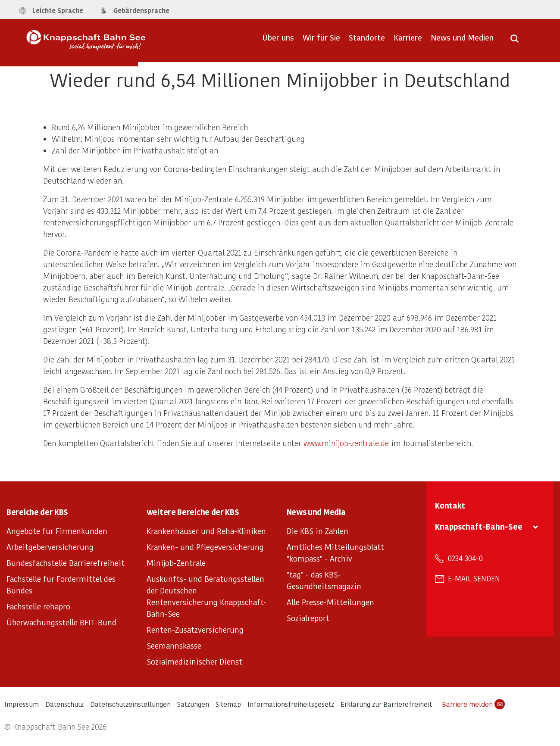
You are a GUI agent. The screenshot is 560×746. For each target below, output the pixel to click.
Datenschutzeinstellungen (130, 704)
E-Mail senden (474, 578)
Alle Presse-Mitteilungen (330, 602)
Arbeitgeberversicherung (50, 547)
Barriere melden (473, 704)
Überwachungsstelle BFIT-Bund (61, 622)
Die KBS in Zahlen (318, 531)
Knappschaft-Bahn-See (479, 526)
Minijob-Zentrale (176, 563)
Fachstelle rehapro (38, 606)
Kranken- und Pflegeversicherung (205, 547)
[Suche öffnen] (515, 41)
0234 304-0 (465, 558)
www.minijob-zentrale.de (346, 443)
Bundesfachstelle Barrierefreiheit (66, 563)
